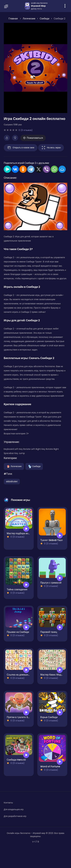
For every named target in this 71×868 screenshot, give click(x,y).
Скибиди (34, 466)
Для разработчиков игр (15, 816)
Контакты (8, 803)
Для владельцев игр (14, 809)
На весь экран (51, 148)
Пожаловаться (33, 138)
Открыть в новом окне (21, 148)
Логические (14, 466)
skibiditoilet (12, 481)
